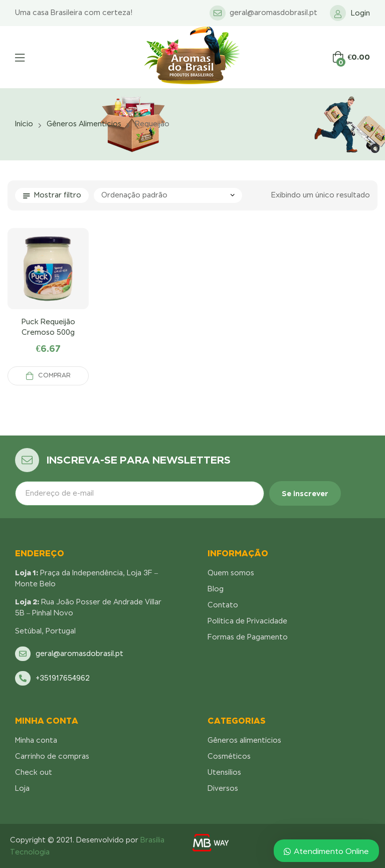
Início (24, 124)
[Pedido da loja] (168, 195)
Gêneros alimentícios (84, 124)
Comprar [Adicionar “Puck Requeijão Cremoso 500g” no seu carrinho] (54, 375)
